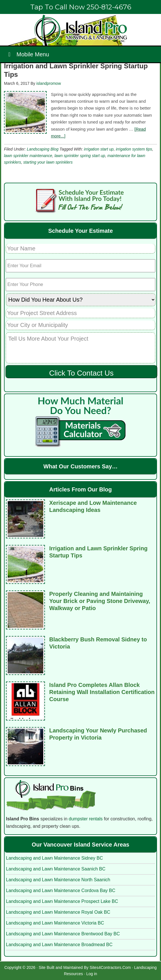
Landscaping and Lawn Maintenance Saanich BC (56, 869)
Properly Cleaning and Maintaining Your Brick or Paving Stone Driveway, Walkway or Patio (100, 601)
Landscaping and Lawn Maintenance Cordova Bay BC (61, 891)
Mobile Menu (27, 54)
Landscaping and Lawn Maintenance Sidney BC (54, 858)
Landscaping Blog (43, 149)
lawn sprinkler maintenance (28, 156)
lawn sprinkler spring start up (80, 156)
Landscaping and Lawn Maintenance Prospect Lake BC (62, 901)
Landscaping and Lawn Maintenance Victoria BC (55, 923)
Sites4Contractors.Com (110, 967)
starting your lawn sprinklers (48, 162)
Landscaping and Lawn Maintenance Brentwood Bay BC (63, 934)
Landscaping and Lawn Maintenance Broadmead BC (59, 945)
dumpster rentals (86, 819)
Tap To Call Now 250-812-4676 (81, 7)
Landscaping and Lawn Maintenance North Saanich (58, 880)
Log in (92, 974)
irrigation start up (99, 149)
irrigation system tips (134, 149)
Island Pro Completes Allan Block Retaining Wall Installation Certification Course (102, 692)
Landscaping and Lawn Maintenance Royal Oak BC (58, 912)
